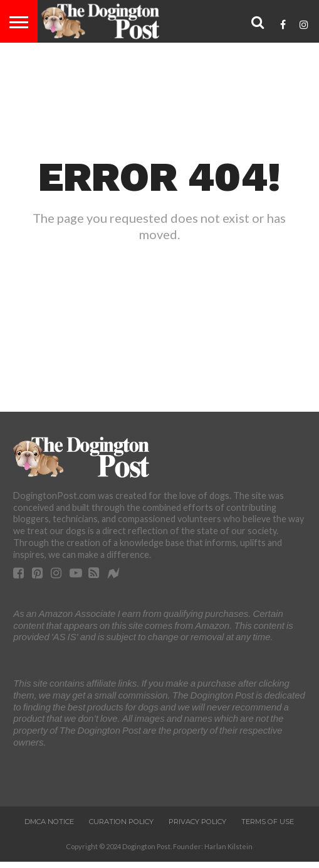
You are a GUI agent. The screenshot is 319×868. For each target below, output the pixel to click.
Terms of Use (268, 822)
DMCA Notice (49, 822)
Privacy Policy (197, 822)
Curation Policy (121, 822)
